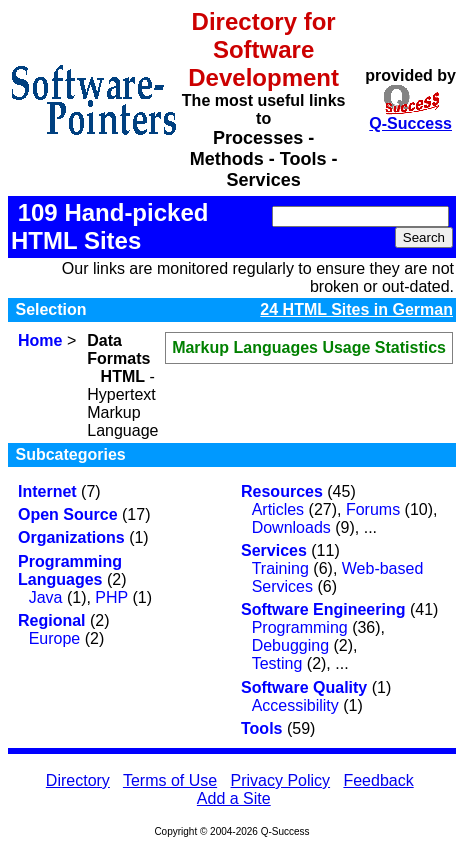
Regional (52, 620)
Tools (261, 728)
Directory (78, 780)
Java (46, 597)
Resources (282, 491)
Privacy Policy (281, 780)
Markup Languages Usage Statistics (309, 347)
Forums (373, 509)
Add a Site (234, 798)
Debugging (290, 645)
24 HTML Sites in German (356, 309)
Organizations (71, 537)
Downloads (291, 527)
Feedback (378, 780)
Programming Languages (70, 570)
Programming (300, 627)
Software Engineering (323, 609)
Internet (47, 491)
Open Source (68, 514)
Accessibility (295, 705)
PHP (111, 597)
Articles (278, 509)
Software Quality (304, 687)
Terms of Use (170, 780)
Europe (55, 638)
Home (40, 340)
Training (280, 568)
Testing (277, 663)
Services (274, 550)
